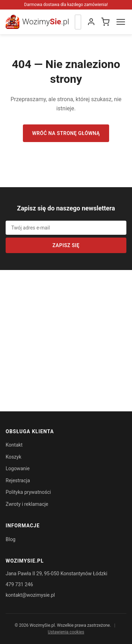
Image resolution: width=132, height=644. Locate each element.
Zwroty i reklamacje (27, 504)
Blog (11, 539)
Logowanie (18, 468)
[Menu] (121, 22)
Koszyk (13, 457)
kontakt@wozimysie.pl (30, 595)
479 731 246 (19, 584)
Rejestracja (18, 480)
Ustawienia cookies (66, 632)
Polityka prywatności (28, 492)
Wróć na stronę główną (66, 133)
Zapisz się (66, 245)
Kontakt (14, 445)
